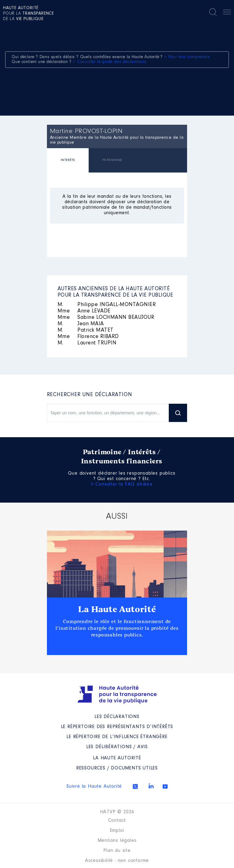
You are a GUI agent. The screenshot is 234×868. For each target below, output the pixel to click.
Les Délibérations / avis (117, 747)
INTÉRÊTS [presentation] (68, 160)
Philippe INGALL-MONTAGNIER (107, 305)
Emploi (117, 831)
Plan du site (117, 851)
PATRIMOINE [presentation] (112, 160)
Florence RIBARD (88, 337)
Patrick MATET (86, 330)
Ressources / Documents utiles (117, 768)
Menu (227, 13)
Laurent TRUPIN (87, 343)
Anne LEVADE (84, 311)
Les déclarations (117, 717)
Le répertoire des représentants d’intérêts (117, 727)
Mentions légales (117, 841)
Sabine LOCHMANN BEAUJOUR (106, 318)
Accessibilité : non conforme (117, 861)
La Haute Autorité (117, 609)
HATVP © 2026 (117, 812)
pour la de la (28, 14)
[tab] (68, 161)
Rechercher (213, 12)
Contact (117, 821)
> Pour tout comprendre (187, 57)
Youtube (165, 786)
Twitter (135, 786)
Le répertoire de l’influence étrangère (117, 737)
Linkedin (151, 786)
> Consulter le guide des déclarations (110, 62)
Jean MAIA (81, 324)
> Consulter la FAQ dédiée (122, 484)
